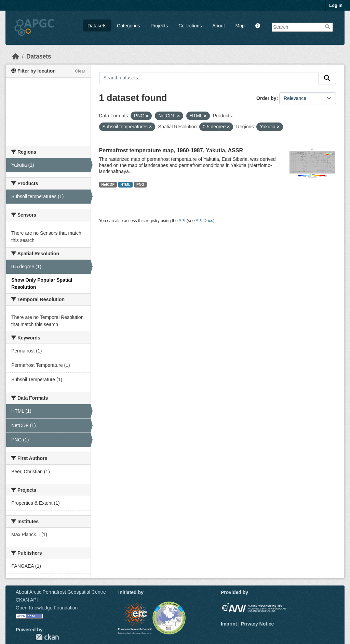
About (219, 26)
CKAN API (27, 600)
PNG (140, 184)
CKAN (47, 637)
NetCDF (108, 184)
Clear (80, 71)
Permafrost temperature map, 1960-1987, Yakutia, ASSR (171, 150)
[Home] (16, 56)
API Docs (204, 221)
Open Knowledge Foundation (47, 608)
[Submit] (327, 78)
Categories (129, 26)
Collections (190, 26)
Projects (159, 26)
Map (240, 26)
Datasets (97, 26)
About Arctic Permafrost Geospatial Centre (61, 592)
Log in (336, 5)
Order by (266, 98)
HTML (125, 184)
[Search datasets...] (209, 78)
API (182, 221)
